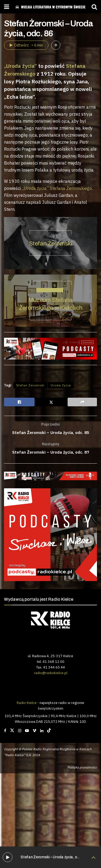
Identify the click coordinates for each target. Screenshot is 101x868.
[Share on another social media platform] (82, 402)
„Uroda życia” (20, 66)
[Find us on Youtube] (27, 732)
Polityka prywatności (82, 768)
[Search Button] (94, 7)
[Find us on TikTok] (49, 732)
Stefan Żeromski (50, 243)
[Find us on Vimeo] (34, 732)
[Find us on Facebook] (5, 732)
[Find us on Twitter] (12, 732)
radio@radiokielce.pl (51, 674)
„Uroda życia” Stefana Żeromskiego (57, 188)
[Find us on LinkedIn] (42, 732)
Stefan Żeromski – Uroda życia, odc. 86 (54, 857)
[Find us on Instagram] (20, 732)
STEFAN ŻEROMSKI (50, 290)
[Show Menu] (7, 7)
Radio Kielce (27, 704)
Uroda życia (61, 385)
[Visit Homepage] (50, 7)
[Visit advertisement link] (50, 477)
